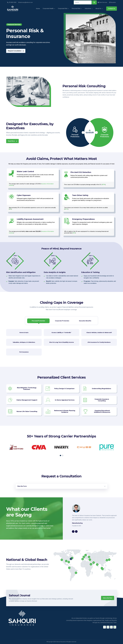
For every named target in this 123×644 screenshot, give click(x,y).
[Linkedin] (111, 627)
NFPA (104, 185)
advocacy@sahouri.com (26, 2)
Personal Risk (76, 8)
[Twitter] (108, 627)
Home (38, 9)
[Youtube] (115, 627)
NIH (10, 209)
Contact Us (112, 9)
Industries (88, 8)
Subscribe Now (108, 598)
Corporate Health (48, 8)
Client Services (102, 2)
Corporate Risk (63, 8)
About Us (98, 8)
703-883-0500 (12, 2)
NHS (74, 233)
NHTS (66, 209)
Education (112, 2)
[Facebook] (105, 627)
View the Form (22, 486)
